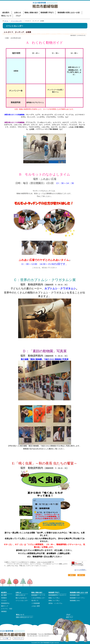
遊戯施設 (4, 611)
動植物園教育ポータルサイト (57, 595)
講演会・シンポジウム (55, 603)
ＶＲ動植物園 (36, 603)
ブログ (18, 16)
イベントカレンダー (16, 21)
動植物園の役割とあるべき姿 (69, 13)
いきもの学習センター (38, 598)
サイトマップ (18, 639)
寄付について (6, 16)
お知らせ (18, 13)
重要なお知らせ (20, 595)
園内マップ (5, 606)
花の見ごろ (35, 601)
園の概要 (4, 595)
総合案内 (6, 13)
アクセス (4, 601)
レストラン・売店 (7, 609)
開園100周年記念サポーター (25, 617)
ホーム (6, 21)
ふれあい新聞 (36, 606)
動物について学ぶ (54, 598)
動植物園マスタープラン (77, 598)
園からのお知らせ (21, 598)
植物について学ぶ (54, 601)
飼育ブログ (70, 617)
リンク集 (5, 639)
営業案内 (4, 598)
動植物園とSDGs (75, 601)
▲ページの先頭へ (80, 570)
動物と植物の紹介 (31, 13)
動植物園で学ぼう (47, 13)
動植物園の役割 (75, 595)
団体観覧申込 (5, 603)
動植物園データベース (38, 595)
